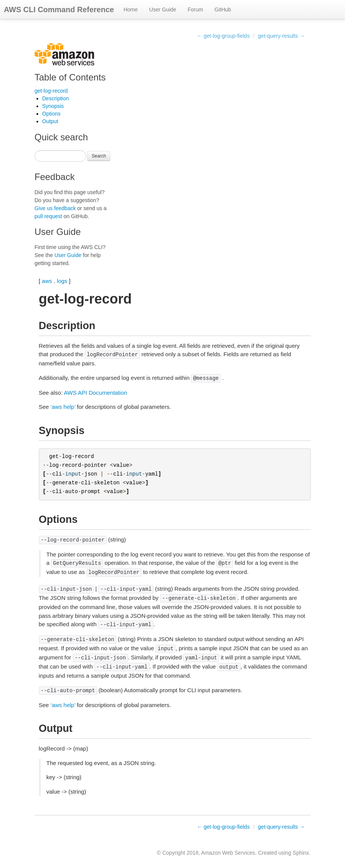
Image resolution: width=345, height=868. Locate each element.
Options (51, 114)
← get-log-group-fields (223, 36)
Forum (195, 10)
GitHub (223, 10)
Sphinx (301, 853)
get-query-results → (282, 36)
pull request (48, 216)
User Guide (163, 10)
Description (56, 98)
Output (50, 121)
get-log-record (51, 91)
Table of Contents (70, 77)
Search (99, 156)
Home (131, 10)
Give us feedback (55, 208)
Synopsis (53, 106)
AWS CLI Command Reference (59, 10)
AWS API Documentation (95, 393)
